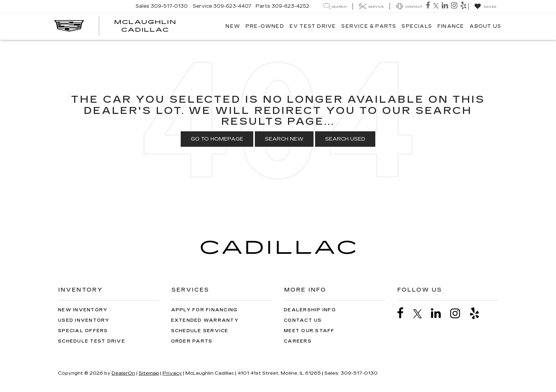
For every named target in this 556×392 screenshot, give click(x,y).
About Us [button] (485, 26)
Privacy (172, 373)
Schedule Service (200, 331)
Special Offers (83, 331)
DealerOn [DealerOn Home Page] (123, 373)
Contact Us (303, 320)
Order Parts (192, 341)
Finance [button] (451, 26)
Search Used (345, 139)
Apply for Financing (204, 310)
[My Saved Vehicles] (485, 7)
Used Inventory (84, 320)
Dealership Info (310, 310)
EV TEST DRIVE (313, 26)
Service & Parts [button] (369, 26)
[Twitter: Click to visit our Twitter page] (437, 6)
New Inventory (83, 310)
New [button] (233, 26)
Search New (284, 139)
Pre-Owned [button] (265, 26)
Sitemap (149, 373)
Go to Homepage (217, 139)
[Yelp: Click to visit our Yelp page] (464, 6)
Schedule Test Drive (92, 341)
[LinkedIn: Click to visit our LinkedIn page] (446, 6)
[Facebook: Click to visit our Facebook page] (429, 6)
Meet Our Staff (309, 331)
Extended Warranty (205, 320)
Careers (298, 341)
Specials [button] (417, 26)
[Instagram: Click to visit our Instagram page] (455, 6)
